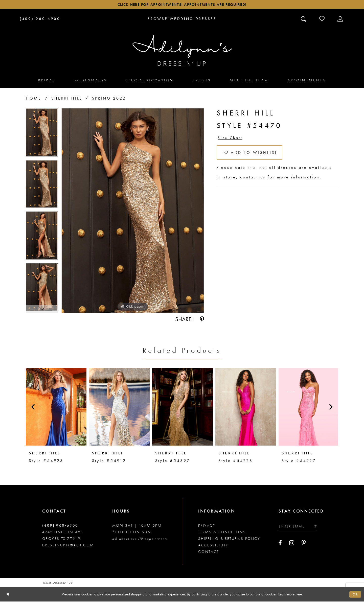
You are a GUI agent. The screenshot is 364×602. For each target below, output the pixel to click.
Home (34, 99)
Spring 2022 (109, 99)
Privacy (207, 526)
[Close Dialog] (8, 595)
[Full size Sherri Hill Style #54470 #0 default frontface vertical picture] (133, 212)
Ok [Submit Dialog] (355, 595)
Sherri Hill (67, 99)
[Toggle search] (304, 19)
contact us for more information (280, 180)
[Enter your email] (300, 527)
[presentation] (56, 408)
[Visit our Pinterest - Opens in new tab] (304, 544)
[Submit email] (318, 527)
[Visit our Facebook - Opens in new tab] (280, 544)
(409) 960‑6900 (60, 526)
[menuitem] (47, 81)
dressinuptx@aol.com (68, 546)
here (299, 595)
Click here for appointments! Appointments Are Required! (182, 5)
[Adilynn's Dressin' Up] (182, 51)
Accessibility (213, 546)
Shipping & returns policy (229, 539)
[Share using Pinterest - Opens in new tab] (202, 320)
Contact (209, 552)
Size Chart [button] (231, 139)
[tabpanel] (42, 135)
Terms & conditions (222, 533)
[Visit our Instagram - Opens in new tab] (292, 544)
